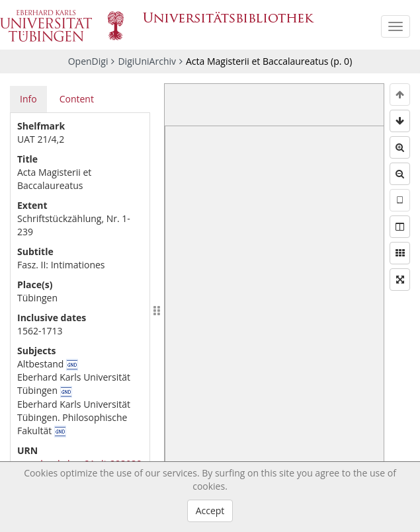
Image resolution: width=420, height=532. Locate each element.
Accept (210, 511)
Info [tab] (28, 99)
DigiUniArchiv (147, 61)
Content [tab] (77, 99)
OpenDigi (88, 61)
